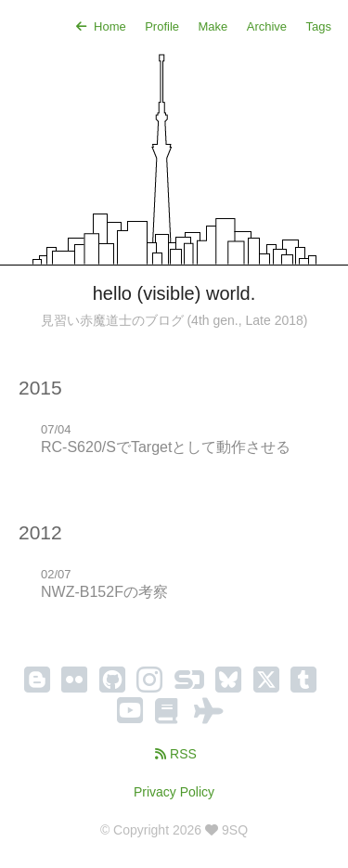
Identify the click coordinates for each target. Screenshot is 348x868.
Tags (319, 26)
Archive (267, 26)
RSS (174, 754)
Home (99, 26)
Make (213, 26)
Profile (162, 26)
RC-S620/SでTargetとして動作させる (166, 447)
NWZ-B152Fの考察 (104, 592)
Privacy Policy (174, 792)
